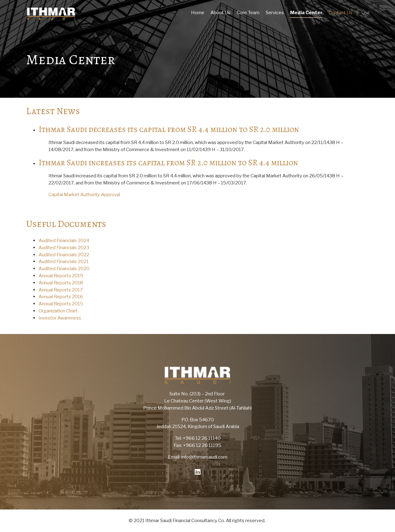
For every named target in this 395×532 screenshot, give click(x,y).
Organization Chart (58, 311)
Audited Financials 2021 (64, 261)
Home (198, 12)
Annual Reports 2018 (61, 283)
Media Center (306, 12)
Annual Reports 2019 (61, 276)
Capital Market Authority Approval (84, 194)
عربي (366, 12)
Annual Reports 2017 (61, 290)
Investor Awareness (60, 318)
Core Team (248, 12)
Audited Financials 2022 (64, 255)
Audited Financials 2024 (64, 240)
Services (275, 12)
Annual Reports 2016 (61, 297)
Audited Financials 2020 (64, 268)
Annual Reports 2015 (61, 304)
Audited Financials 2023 (64, 247)
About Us (220, 12)
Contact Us (341, 12)
